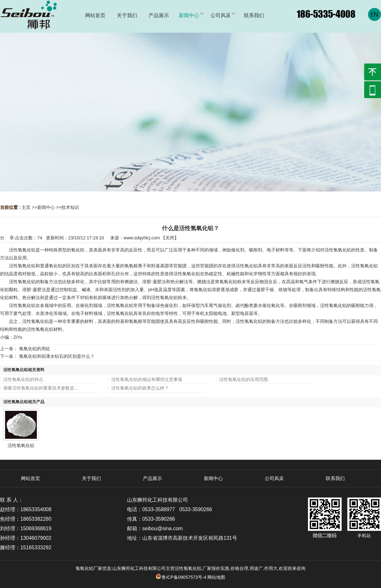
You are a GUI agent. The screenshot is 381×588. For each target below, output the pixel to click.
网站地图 (216, 577)
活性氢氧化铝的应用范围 (244, 379)
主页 (26, 207)
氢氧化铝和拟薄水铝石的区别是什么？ (57, 356)
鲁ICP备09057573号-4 (181, 577)
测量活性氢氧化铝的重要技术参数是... (41, 388)
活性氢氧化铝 (21, 445)
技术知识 (70, 207)
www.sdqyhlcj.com (142, 238)
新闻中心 (46, 207)
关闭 (170, 238)
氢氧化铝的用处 (35, 349)
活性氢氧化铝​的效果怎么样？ (140, 388)
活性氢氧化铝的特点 (23, 379)
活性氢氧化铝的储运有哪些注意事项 (147, 379)
